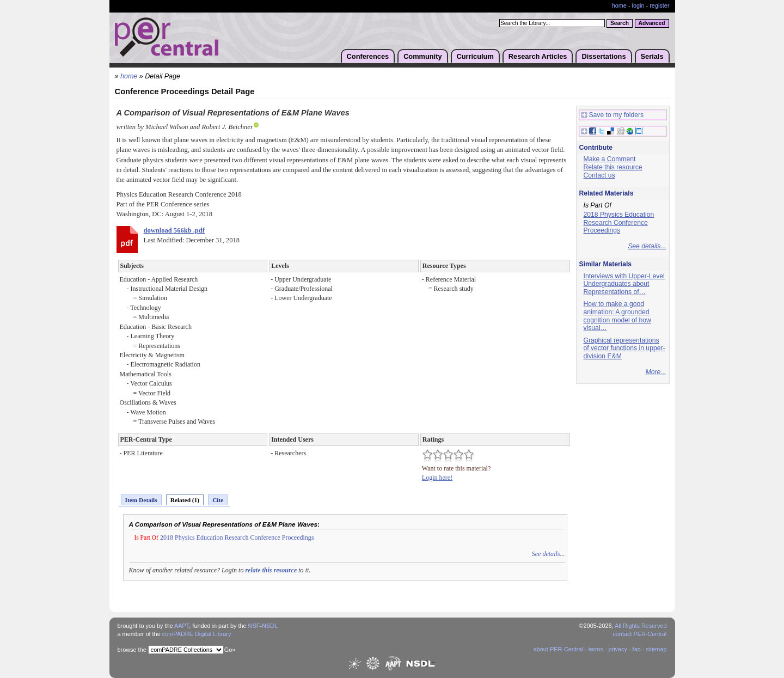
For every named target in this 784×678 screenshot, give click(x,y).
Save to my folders (612, 115)
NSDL (270, 626)
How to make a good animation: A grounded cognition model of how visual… (617, 316)
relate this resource (271, 570)
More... (656, 372)
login (638, 5)
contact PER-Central (639, 634)
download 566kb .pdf (174, 230)
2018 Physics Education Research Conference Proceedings (237, 537)
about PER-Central (558, 649)
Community (422, 56)
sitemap (656, 649)
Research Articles (538, 56)
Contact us (599, 175)
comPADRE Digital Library (197, 634)
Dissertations (604, 56)
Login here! (437, 478)
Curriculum (475, 56)
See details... (549, 554)
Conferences (368, 56)
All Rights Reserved (641, 626)
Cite (218, 500)
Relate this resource (613, 167)
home (619, 5)
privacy (617, 649)
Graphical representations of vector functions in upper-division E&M (624, 348)
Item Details (141, 500)
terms (596, 649)
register (659, 5)
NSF (254, 626)
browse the (132, 650)
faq (637, 649)
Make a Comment (610, 159)
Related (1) (185, 500)
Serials (652, 56)
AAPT (182, 626)
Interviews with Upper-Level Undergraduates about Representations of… (624, 284)
